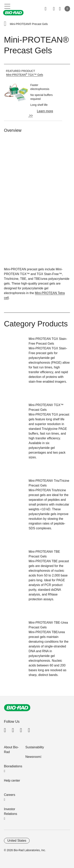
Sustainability (35, 747)
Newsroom (33, 757)
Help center (12, 781)
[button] (5, 24)
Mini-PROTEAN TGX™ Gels (25, 75)
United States (17, 841)
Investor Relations (11, 811)
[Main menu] (7, 6)
